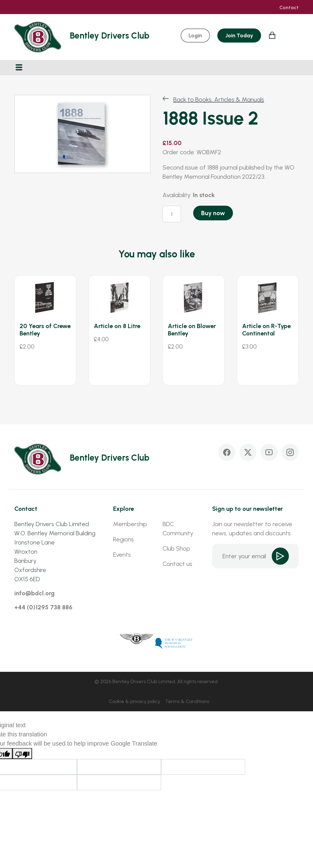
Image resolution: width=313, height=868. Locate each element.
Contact (289, 8)
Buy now (213, 213)
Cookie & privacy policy (134, 701)
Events (122, 555)
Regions (123, 539)
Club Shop (176, 548)
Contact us (177, 564)
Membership (130, 524)
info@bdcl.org (35, 593)
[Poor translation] (22, 754)
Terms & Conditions (187, 701)
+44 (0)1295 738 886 (43, 607)
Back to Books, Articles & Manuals (219, 99)
